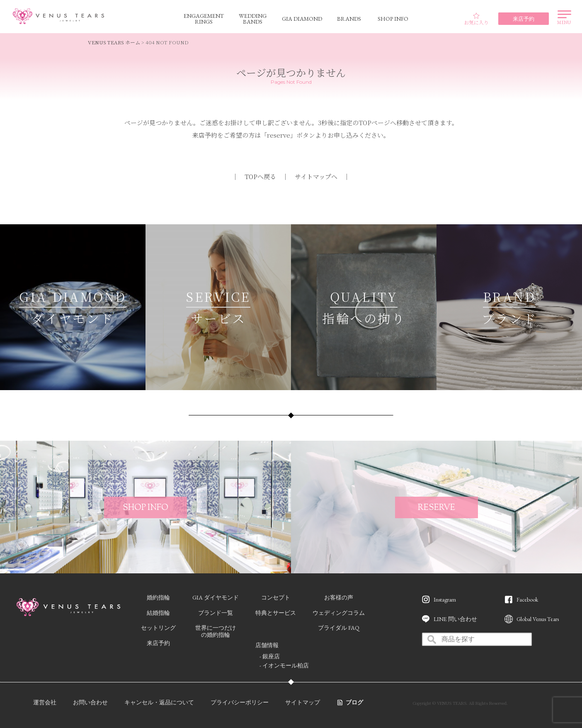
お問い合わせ (90, 702)
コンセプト (276, 597)
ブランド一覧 (216, 613)
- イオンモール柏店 (284, 665)
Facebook (527, 599)
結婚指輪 (158, 613)
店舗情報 (267, 645)
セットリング (158, 628)
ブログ (354, 702)
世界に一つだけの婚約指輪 (216, 631)
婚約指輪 (158, 597)
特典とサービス (276, 613)
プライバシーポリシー (240, 702)
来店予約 (158, 643)
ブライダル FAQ (339, 628)
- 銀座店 (270, 656)
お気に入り (476, 19)
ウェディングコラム (339, 613)
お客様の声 (339, 597)
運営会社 (45, 702)
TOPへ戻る (260, 176)
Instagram (445, 599)
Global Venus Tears (538, 619)
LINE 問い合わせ (455, 619)
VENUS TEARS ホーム (114, 42)
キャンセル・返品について (159, 702)
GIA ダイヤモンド (216, 597)
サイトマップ (303, 702)
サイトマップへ (316, 176)
